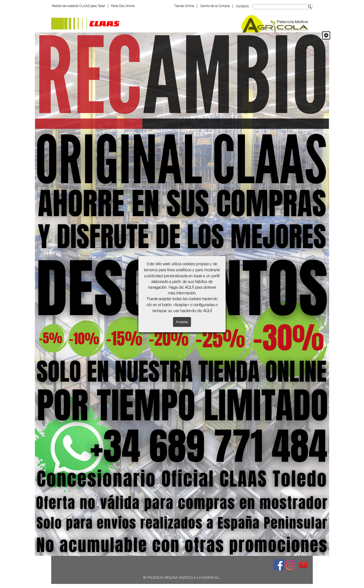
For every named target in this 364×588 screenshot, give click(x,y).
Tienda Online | (186, 6)
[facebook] (279, 565)
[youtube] (303, 565)
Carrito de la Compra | (217, 6)
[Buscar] (283, 7)
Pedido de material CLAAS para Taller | (80, 6)
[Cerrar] (326, 35)
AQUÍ (189, 288)
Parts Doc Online (123, 6)
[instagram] (291, 565)
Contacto (242, 7)
